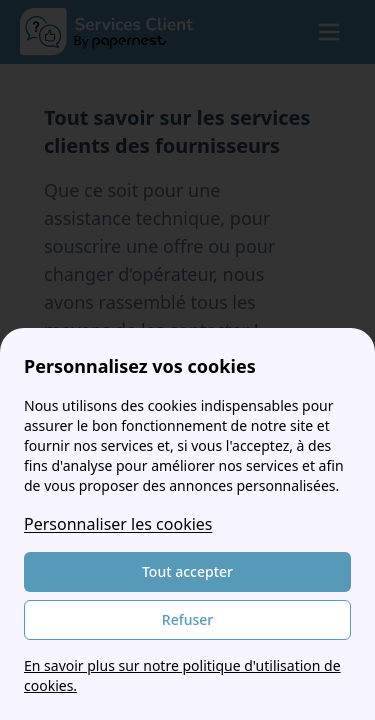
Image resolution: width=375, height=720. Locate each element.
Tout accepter (187, 571)
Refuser (187, 619)
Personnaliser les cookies (118, 524)
